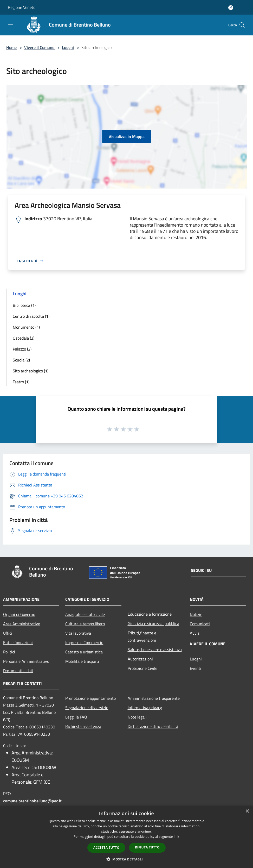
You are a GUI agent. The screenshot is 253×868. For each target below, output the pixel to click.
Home (11, 47)
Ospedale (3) (24, 338)
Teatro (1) (21, 382)
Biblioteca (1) (24, 305)
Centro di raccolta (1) (31, 316)
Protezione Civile (142, 668)
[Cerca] (242, 25)
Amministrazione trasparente (154, 698)
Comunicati (200, 624)
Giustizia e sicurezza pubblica (153, 623)
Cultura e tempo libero (85, 624)
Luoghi (68, 47)
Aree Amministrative (22, 624)
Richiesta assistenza (83, 726)
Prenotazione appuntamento (90, 698)
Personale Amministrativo (26, 661)
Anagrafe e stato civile (85, 614)
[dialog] (126, 837)
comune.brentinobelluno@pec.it (32, 801)
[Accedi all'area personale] (231, 8)
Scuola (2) (21, 360)
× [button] (247, 811)
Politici (9, 652)
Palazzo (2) (22, 349)
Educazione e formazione (150, 614)
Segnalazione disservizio (87, 708)
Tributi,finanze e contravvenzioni (142, 636)
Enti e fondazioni (18, 642)
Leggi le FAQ (76, 717)
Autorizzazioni (140, 659)
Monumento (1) (26, 327)
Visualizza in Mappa (127, 136)
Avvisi (195, 633)
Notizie (196, 614)
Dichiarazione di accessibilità (153, 726)
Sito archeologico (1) (31, 371)
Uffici (8, 633)
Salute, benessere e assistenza (155, 650)
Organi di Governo (19, 614)
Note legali (137, 717)
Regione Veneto (22, 7)
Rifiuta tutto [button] (147, 847)
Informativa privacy (145, 708)
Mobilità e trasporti (82, 661)
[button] (127, 859)
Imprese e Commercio (84, 642)
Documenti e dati (18, 671)
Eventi (196, 668)
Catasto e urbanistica (84, 652)
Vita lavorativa (78, 633)
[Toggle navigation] (10, 24)
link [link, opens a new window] (176, 837)
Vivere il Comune (40, 47)
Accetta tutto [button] (106, 848)
